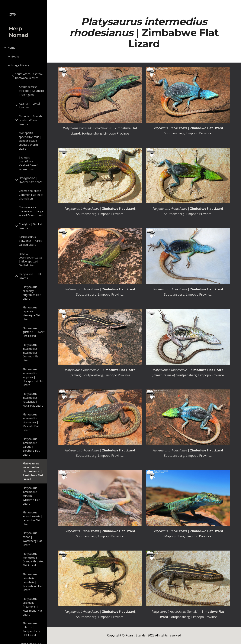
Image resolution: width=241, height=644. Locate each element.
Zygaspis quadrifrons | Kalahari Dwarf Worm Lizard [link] (28, 163)
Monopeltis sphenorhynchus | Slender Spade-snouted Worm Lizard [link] (30, 141)
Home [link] (11, 47)
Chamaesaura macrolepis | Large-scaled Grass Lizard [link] (32, 211)
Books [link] (15, 56)
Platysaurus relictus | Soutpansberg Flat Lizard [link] (32, 629)
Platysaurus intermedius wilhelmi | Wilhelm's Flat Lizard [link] (31, 496)
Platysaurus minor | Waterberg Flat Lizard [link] (32, 539)
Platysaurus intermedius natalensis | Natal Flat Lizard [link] (33, 399)
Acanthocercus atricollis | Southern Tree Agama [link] (31, 91)
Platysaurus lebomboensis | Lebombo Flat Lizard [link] (33, 518)
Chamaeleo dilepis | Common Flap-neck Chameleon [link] (31, 195)
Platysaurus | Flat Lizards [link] (30, 276)
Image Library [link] (20, 65)
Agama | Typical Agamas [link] (29, 105)
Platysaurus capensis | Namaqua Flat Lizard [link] (31, 313)
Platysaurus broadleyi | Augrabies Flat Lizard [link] (32, 293)
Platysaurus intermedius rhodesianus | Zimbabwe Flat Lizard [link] (33, 471)
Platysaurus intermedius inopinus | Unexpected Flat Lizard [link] (33, 377)
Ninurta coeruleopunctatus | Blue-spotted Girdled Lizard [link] (31, 259)
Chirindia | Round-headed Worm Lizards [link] (30, 120)
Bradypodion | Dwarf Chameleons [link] (31, 180)
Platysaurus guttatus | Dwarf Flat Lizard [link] (34, 332)
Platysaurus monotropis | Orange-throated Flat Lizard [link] (34, 559)
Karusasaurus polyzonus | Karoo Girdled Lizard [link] (31, 241)
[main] (144, 33)
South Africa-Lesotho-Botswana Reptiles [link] (29, 76)
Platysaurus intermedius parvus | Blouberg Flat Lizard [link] (31, 447)
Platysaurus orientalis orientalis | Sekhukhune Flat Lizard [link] (33, 582)
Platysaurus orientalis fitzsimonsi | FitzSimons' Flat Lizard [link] (32, 606)
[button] (236, 5)
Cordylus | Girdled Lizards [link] (30, 226)
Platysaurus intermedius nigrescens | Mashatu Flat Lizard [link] (31, 422)
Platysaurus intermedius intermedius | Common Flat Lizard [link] (31, 352)
